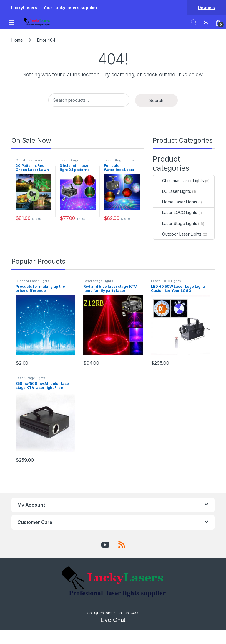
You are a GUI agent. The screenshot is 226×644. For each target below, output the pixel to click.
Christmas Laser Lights (29, 162)
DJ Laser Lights (172, 191)
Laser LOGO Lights (175, 212)
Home (17, 40)
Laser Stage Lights (75, 160)
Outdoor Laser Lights (177, 234)
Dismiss (206, 8)
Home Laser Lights (175, 202)
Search (194, 22)
